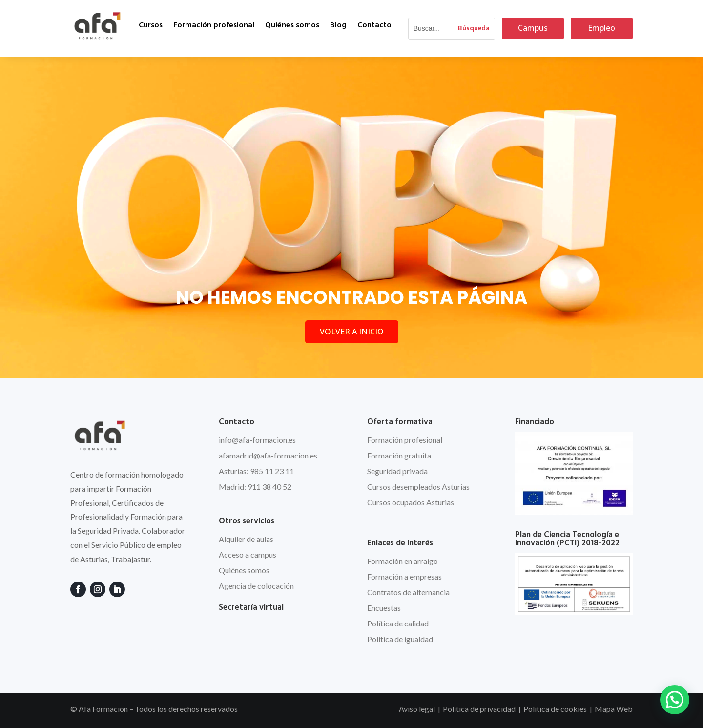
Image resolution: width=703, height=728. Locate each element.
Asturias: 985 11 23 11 (256, 471)
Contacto (374, 25)
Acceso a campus (248, 554)
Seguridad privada (397, 471)
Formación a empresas (404, 576)
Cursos (151, 25)
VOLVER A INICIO (352, 332)
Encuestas (384, 608)
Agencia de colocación (256, 586)
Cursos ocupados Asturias (411, 502)
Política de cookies (555, 709)
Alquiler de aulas (246, 539)
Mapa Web (614, 709)
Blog (338, 25)
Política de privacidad (479, 709)
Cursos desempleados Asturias (418, 487)
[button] (675, 700)
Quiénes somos (292, 25)
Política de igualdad (400, 639)
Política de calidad (398, 623)
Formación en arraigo (403, 561)
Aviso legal (417, 709)
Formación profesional (214, 25)
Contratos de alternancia (408, 592)
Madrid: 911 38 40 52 (255, 487)
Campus (533, 28)
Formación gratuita (399, 455)
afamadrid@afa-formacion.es (268, 455)
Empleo (601, 28)
